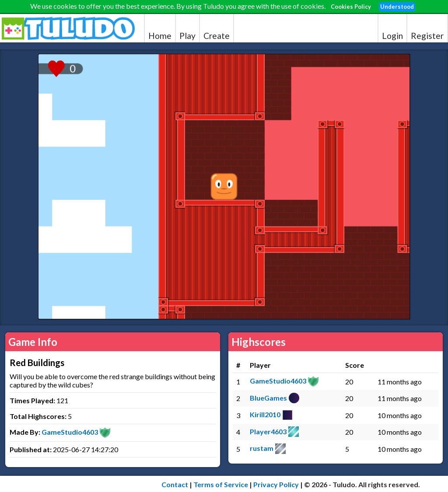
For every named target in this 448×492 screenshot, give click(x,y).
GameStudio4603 (70, 432)
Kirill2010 (265, 414)
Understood (397, 7)
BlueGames (268, 398)
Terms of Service (221, 484)
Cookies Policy (351, 7)
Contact (175, 484)
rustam (262, 448)
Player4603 (268, 431)
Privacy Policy (276, 484)
